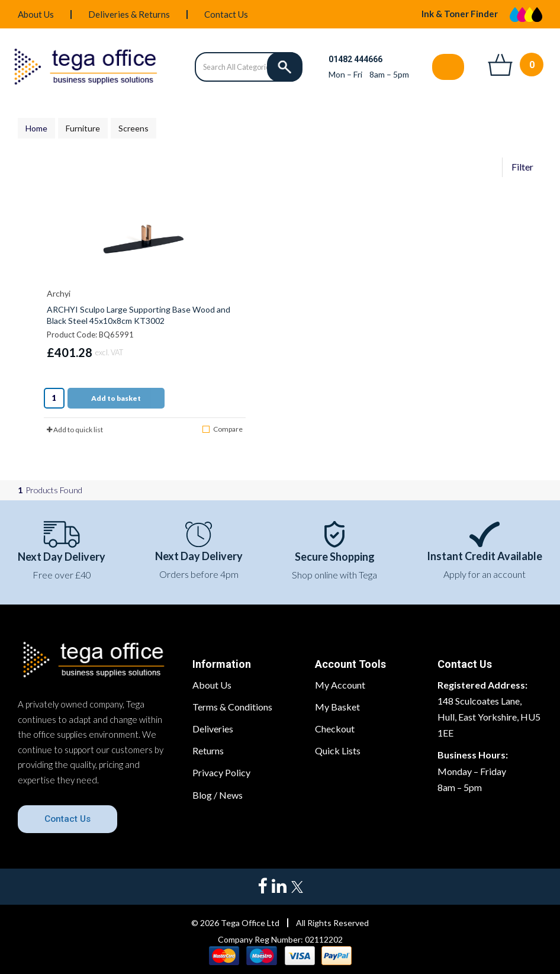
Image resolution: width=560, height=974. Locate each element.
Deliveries (213, 729)
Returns (208, 750)
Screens (133, 128)
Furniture (83, 128)
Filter (522, 167)
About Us (36, 14)
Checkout (335, 729)
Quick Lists (338, 750)
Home (36, 128)
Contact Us (226, 14)
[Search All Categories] (248, 67)
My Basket (337, 707)
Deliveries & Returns (129, 14)
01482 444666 (355, 59)
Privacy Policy (221, 772)
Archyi (59, 293)
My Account (340, 685)
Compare (222, 429)
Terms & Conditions (232, 707)
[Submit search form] (285, 67)
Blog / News (218, 795)
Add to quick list (75, 430)
